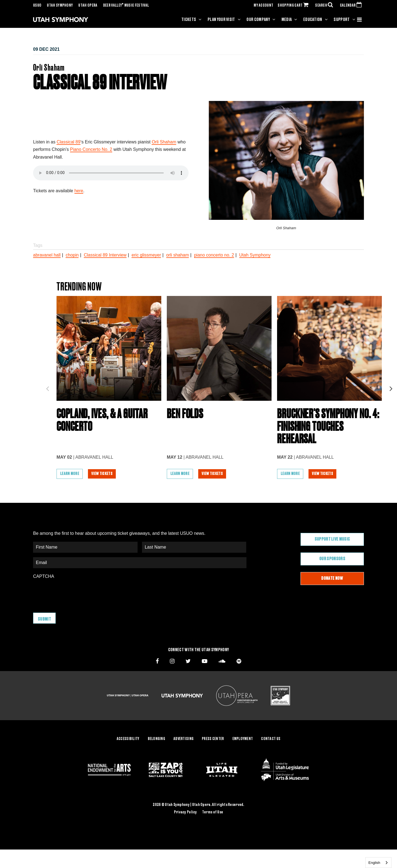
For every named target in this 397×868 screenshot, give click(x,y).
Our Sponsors (332, 561)
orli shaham (178, 255)
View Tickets (102, 476)
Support (342, 20)
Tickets (189, 20)
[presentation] (75, 595)
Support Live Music (332, 541)
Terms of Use (213, 814)
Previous (47, 388)
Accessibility (128, 740)
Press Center (213, 740)
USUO (37, 6)
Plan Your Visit (221, 20)
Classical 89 (68, 142)
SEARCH (325, 6)
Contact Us (271, 740)
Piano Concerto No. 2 (91, 149)
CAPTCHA (44, 578)
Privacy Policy (186, 814)
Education (313, 20)
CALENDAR (352, 6)
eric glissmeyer (146, 255)
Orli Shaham (164, 142)
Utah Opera (88, 6)
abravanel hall (47, 255)
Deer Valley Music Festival (126, 6)
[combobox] (378, 863)
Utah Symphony (60, 6)
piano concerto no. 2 (214, 255)
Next (391, 388)
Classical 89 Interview (105, 255)
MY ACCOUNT (263, 6)
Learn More (70, 476)
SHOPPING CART (294, 6)
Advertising (183, 740)
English (374, 863)
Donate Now (332, 580)
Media (287, 20)
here (79, 191)
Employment (243, 740)
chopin (72, 255)
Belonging (157, 740)
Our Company (258, 20)
